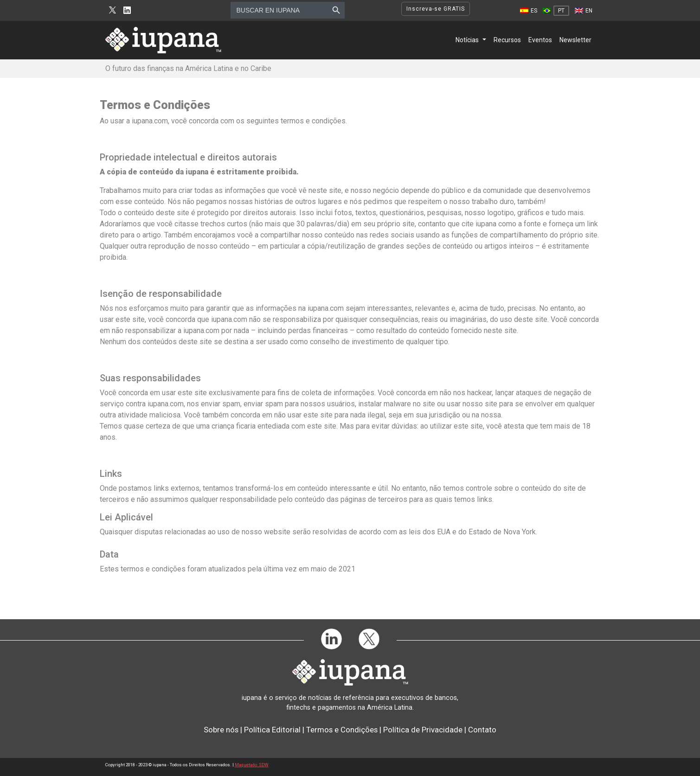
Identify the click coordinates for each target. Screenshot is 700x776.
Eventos (540, 40)
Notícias (467, 40)
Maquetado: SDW (252, 765)
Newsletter (575, 40)
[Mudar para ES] (529, 11)
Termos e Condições (342, 730)
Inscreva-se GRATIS (436, 9)
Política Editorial (272, 730)
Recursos (507, 40)
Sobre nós (221, 730)
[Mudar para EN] (584, 11)
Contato (482, 730)
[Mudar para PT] (556, 11)
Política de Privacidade (423, 730)
